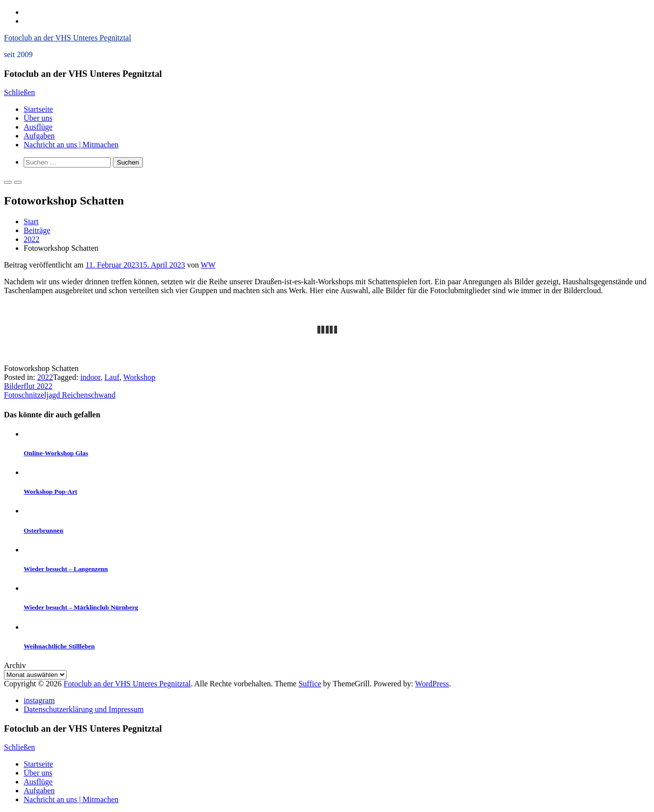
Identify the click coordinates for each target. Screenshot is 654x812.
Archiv (15, 665)
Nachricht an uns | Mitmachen (71, 145)
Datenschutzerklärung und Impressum (84, 709)
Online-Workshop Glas (56, 453)
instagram (39, 700)
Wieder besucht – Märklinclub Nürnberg (81, 607)
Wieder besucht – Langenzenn (66, 569)
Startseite (38, 109)
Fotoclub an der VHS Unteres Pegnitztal (68, 38)
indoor (90, 377)
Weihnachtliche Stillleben (59, 646)
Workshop (139, 377)
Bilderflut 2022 (28, 386)
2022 (32, 239)
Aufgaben (39, 136)
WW (208, 265)
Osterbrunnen (43, 530)
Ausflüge (38, 127)
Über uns (38, 118)
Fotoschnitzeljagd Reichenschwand (60, 395)
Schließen (19, 92)
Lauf (112, 377)
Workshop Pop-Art (51, 491)
